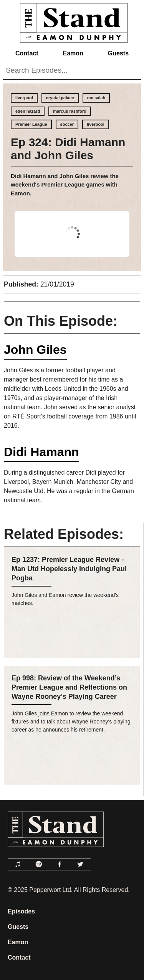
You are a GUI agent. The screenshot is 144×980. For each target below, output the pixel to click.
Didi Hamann (41, 452)
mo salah (96, 98)
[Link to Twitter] (80, 864)
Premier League (31, 124)
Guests (118, 53)
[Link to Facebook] (60, 864)
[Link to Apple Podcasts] (18, 864)
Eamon (73, 53)
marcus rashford (70, 111)
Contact (27, 53)
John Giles (35, 350)
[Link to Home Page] (72, 21)
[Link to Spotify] (39, 864)
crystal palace (60, 98)
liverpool (24, 98)
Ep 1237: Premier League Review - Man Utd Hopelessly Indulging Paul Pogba (69, 569)
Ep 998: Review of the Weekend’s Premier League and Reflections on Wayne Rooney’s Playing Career (69, 687)
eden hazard (28, 111)
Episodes (21, 911)
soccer (67, 124)
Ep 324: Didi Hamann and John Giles (68, 149)
